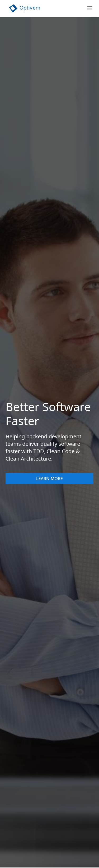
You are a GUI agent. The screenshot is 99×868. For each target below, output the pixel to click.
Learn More (49, 479)
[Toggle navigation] (91, 8)
